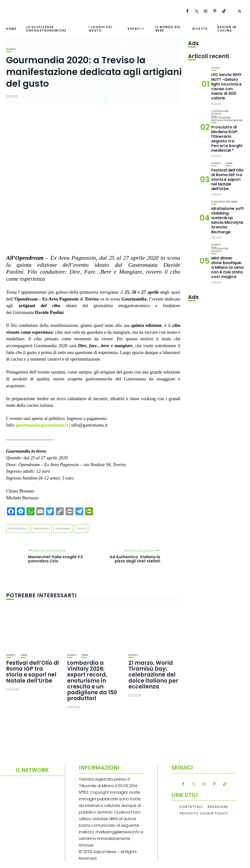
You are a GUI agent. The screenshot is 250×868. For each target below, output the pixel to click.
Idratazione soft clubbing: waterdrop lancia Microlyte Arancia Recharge (227, 220)
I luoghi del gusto (101, 29)
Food (215, 68)
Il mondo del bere (168, 29)
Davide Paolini (17, 528)
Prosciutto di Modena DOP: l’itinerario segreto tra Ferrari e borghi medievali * (227, 139)
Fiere (24, 655)
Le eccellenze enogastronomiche (46, 29)
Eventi (134, 29)
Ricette (200, 29)
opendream (63, 528)
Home (11, 29)
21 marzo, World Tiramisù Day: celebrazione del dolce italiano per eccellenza (153, 675)
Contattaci (191, 807)
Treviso (81, 528)
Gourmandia (41, 528)
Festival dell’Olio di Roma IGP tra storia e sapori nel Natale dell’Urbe (32, 672)
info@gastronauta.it (89, 425)
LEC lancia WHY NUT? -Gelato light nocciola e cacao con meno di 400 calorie (226, 86)
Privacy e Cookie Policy (204, 814)
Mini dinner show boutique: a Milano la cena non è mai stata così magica (227, 268)
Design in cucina (227, 29)
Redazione (218, 807)
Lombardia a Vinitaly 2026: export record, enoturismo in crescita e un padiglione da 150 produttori (92, 681)
